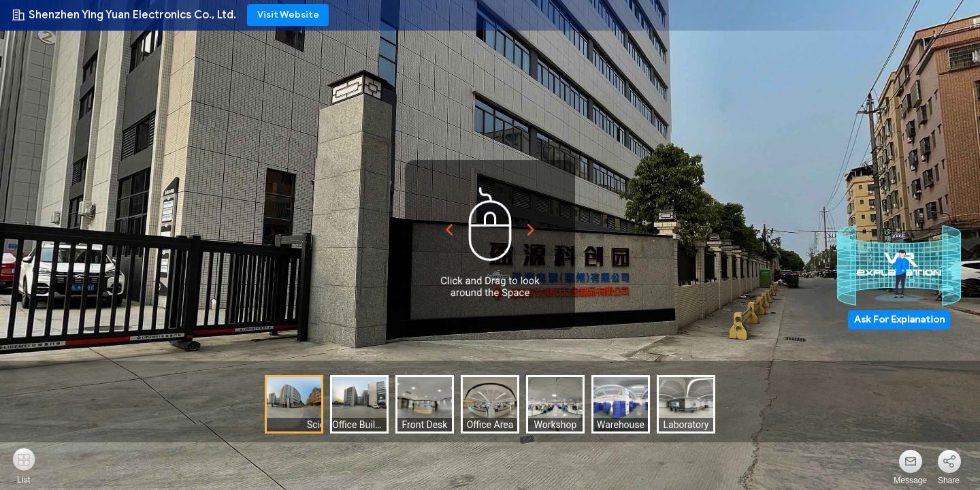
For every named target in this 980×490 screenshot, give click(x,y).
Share (949, 480)
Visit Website (288, 15)
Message (910, 480)
